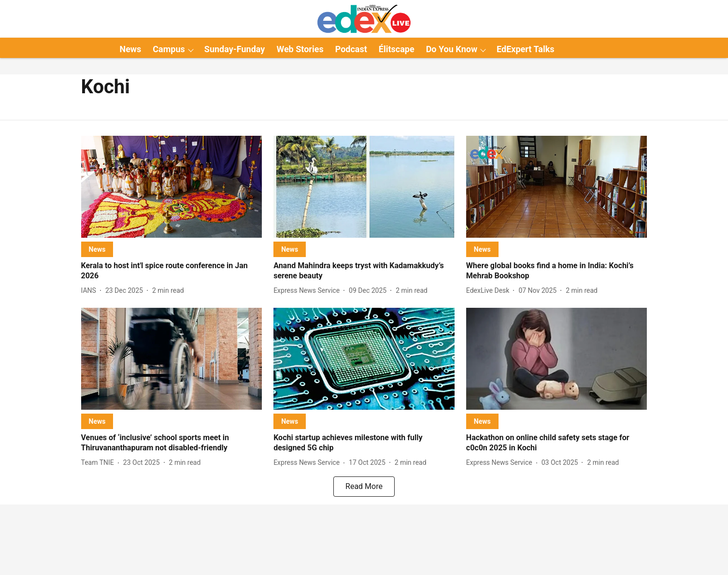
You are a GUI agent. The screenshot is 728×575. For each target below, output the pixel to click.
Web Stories (300, 49)
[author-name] (91, 291)
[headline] (172, 271)
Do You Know (452, 49)
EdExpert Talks (525, 49)
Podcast (351, 49)
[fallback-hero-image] (172, 187)
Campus (169, 49)
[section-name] (97, 249)
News (130, 49)
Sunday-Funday (235, 49)
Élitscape (397, 49)
